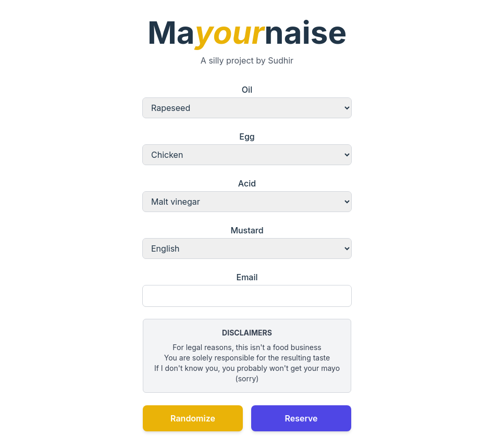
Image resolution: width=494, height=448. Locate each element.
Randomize (193, 418)
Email (247, 289)
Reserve (301, 418)
